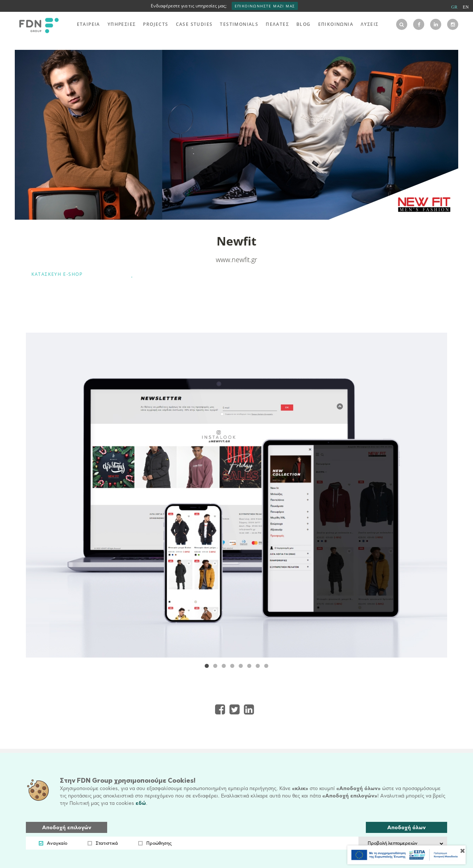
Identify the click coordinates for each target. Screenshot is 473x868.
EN (466, 7)
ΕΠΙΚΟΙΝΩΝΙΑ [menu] (336, 24)
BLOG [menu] (304, 24)
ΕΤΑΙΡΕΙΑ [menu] (89, 24)
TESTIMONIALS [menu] (239, 24)
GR (454, 7)
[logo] (37, 25)
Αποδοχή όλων (406, 828)
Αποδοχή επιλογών (67, 828)
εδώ (141, 803)
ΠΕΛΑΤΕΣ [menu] (277, 24)
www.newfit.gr (236, 260)
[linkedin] (436, 24)
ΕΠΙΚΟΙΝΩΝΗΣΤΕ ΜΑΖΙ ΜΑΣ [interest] (265, 6)
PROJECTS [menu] (156, 24)
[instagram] (453, 24)
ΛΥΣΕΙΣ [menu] (370, 24)
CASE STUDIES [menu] (194, 24)
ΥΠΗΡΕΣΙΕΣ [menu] (122, 24)
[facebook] (419, 24)
